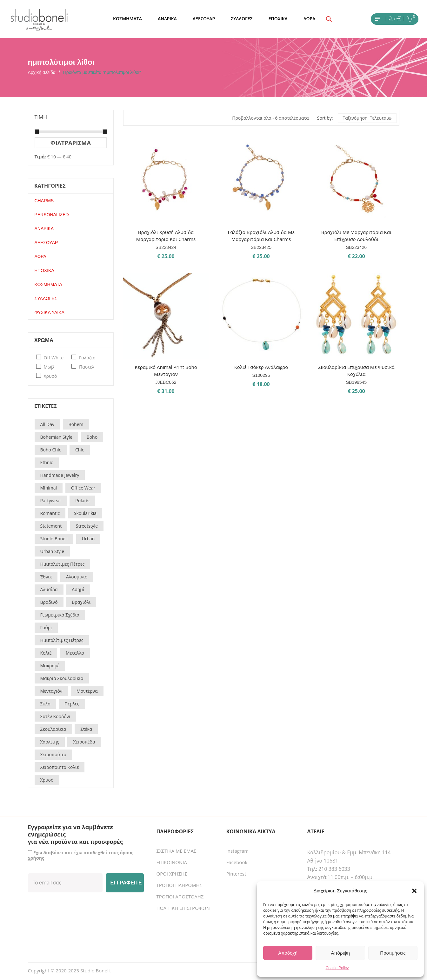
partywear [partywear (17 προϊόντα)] (51, 500)
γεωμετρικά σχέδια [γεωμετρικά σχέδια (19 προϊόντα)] (60, 615)
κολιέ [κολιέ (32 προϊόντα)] (46, 653)
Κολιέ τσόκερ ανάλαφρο (261, 367)
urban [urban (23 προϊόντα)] (88, 539)
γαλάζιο (87, 358)
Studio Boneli (95, 970)
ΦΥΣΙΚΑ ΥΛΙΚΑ (50, 312)
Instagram (238, 851)
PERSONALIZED (52, 215)
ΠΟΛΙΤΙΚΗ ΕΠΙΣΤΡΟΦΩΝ (183, 908)
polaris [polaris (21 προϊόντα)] (82, 500)
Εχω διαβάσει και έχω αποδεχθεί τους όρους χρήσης (81, 855)
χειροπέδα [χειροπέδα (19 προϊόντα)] (84, 742)
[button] (414, 891)
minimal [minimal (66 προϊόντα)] (49, 488)
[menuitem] (127, 19)
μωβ (49, 367)
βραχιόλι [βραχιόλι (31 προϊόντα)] (81, 602)
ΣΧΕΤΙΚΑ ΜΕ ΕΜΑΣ (177, 851)
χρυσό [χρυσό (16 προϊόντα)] (47, 780)
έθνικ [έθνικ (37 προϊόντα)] (46, 577)
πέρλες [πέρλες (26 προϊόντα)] (72, 704)
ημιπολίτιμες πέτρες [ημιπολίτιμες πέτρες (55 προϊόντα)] (62, 640)
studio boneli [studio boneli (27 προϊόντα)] (54, 539)
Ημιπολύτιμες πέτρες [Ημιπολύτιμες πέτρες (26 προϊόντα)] (63, 564)
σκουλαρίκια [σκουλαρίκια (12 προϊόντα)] (53, 729)
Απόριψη (340, 953)
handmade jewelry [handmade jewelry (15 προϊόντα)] (60, 475)
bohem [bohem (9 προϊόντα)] (76, 424)
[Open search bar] (329, 19)
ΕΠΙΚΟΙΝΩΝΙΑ (172, 862)
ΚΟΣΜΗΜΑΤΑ (48, 284)
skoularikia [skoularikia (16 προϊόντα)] (85, 513)
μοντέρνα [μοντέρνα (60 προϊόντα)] (87, 691)
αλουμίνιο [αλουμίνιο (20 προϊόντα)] (77, 577)
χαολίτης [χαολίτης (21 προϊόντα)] (50, 742)
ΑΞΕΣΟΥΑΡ (46, 243)
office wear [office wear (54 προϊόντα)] (83, 488)
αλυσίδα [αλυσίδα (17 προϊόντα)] (49, 589)
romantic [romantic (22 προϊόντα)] (50, 513)
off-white (54, 358)
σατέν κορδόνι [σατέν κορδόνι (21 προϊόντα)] (56, 716)
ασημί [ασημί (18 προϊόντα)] (78, 589)
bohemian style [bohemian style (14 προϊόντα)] (57, 437)
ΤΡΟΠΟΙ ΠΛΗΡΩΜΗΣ (179, 885)
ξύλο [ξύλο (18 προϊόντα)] (45, 704)
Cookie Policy (337, 968)
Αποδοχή (288, 953)
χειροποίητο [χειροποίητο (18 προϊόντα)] (53, 754)
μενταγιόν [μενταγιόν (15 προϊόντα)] (51, 691)
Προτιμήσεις (393, 953)
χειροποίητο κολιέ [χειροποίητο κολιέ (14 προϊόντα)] (60, 767)
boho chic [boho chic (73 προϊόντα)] (51, 450)
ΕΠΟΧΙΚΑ (44, 270)
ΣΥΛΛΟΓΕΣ (46, 298)
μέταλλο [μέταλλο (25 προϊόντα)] (75, 653)
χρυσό (50, 376)
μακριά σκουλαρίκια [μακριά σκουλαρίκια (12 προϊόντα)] (62, 678)
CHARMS (44, 201)
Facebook (237, 862)
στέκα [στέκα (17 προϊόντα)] (86, 729)
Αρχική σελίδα (42, 72)
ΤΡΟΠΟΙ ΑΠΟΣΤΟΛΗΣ (180, 897)
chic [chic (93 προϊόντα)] (80, 450)
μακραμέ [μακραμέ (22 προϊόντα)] (50, 666)
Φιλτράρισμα (71, 143)
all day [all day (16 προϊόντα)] (47, 424)
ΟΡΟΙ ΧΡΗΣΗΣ (172, 874)
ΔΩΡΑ (40, 257)
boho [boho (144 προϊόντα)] (92, 437)
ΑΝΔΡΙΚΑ (44, 229)
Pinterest (236, 874)
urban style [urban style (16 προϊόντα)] (52, 551)
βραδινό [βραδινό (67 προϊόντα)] (49, 602)
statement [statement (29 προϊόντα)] (51, 526)
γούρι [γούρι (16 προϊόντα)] (46, 627)
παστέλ (87, 367)
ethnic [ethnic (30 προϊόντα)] (47, 462)
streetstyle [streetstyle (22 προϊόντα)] (87, 526)
